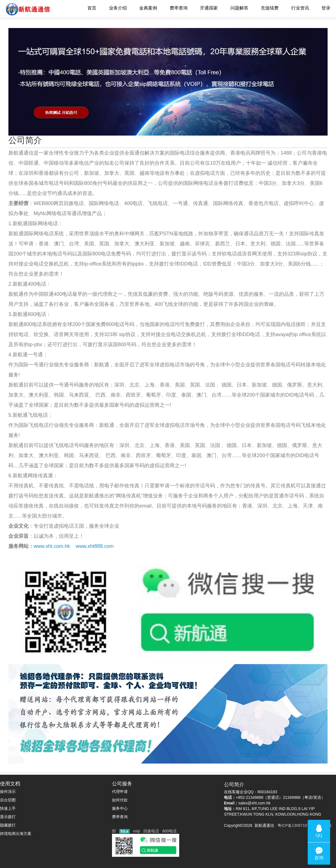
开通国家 (209, 8)
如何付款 (120, 800)
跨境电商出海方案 (16, 834)
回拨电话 (151, 831)
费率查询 (179, 8)
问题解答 (239, 8)
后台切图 (8, 800)
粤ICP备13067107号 (294, 825)
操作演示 (8, 792)
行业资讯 (300, 8)
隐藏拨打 (8, 825)
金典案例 (148, 8)
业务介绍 (118, 8)
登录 (326, 8)
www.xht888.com (95, 546)
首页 (92, 8)
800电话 (170, 831)
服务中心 (120, 808)
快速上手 (8, 808)
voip (137, 831)
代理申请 (120, 792)
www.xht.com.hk (52, 546)
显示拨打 (8, 817)
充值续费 (270, 8)
